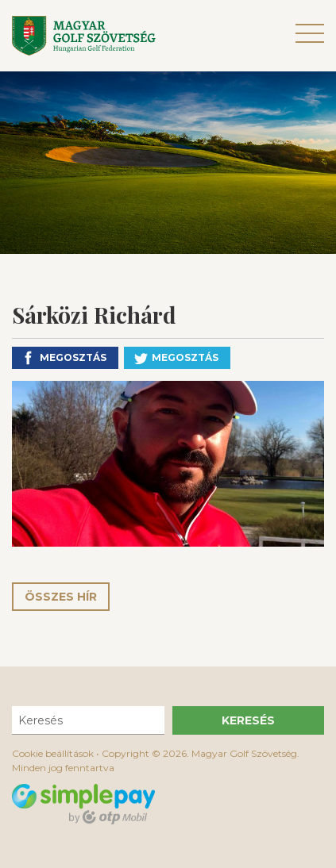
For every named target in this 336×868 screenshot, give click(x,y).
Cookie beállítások (53, 753)
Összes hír (61, 597)
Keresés (248, 720)
